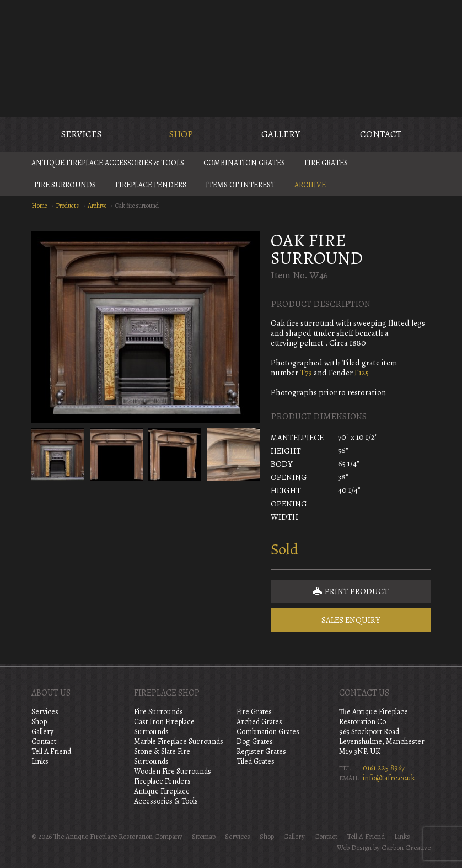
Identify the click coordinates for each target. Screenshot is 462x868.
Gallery (281, 134)
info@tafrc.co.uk (389, 778)
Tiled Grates (256, 761)
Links (40, 761)
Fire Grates (326, 163)
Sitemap (204, 837)
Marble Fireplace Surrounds (179, 742)
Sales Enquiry (351, 620)
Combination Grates (244, 163)
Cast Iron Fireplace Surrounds (164, 727)
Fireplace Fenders (151, 185)
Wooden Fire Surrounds (173, 771)
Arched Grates (259, 722)
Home (39, 206)
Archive (310, 185)
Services (81, 134)
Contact (381, 134)
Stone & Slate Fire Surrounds (162, 756)
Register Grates (261, 751)
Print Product (351, 591)
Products (67, 206)
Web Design (354, 848)
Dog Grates (255, 742)
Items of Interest (240, 185)
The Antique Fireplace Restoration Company (231, 57)
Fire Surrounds (65, 185)
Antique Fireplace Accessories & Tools (108, 163)
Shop (181, 134)
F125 (362, 373)
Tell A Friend (51, 751)
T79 (305, 373)
